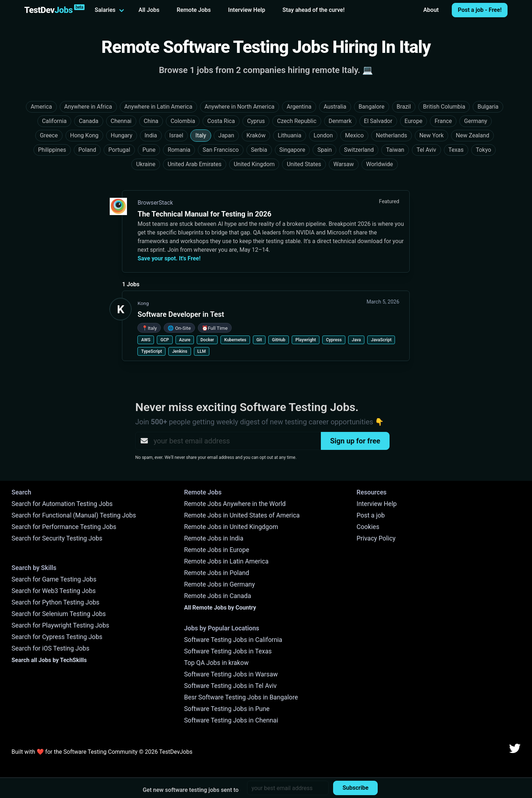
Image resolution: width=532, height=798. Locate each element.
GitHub (279, 340)
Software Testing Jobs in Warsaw (231, 674)
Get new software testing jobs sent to (191, 790)
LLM (202, 351)
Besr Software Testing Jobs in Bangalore (241, 697)
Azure (185, 340)
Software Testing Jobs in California (233, 640)
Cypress (334, 340)
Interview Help (247, 10)
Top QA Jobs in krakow (217, 663)
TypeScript (151, 351)
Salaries (105, 10)
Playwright (306, 340)
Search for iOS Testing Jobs (51, 648)
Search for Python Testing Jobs (55, 602)
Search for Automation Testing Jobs (62, 504)
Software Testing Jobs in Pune (227, 709)
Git (259, 340)
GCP (165, 340)
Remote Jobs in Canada (218, 596)
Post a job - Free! (480, 10)
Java (356, 340)
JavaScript (381, 340)
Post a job (370, 515)
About (431, 10)
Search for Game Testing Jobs (54, 579)
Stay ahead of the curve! (313, 10)
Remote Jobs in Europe (217, 550)
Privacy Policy (376, 538)
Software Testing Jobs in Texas (228, 651)
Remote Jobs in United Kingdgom (231, 527)
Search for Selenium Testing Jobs (59, 614)
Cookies (368, 527)
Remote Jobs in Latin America (226, 561)
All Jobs (149, 10)
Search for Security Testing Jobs (57, 538)
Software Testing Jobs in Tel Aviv (230, 686)
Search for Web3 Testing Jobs (54, 591)
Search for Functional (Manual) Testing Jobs (74, 515)
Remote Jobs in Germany (220, 584)
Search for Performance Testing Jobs (64, 527)
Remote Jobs (194, 10)
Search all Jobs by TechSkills (49, 660)
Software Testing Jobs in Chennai (231, 720)
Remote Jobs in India (214, 538)
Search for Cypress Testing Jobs (57, 637)
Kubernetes (235, 340)
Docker (207, 340)
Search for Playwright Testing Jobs (60, 625)
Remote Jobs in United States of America (242, 515)
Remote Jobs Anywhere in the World (235, 504)
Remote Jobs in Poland (217, 573)
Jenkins (179, 351)
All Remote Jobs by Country (220, 608)
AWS (146, 340)
